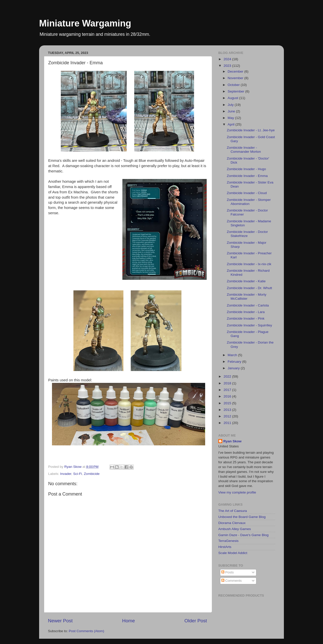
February (235, 362)
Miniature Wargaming (85, 23)
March (233, 355)
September (236, 91)
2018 (228, 383)
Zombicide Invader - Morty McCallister (247, 297)
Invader (66, 474)
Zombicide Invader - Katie (246, 281)
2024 (228, 59)
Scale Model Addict (233, 553)
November (236, 78)
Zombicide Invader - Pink (246, 318)
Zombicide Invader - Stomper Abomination (249, 202)
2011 (228, 423)
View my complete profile (237, 492)
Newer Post (60, 621)
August (233, 98)
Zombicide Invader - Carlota (248, 305)
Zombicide (92, 474)
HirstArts (225, 547)
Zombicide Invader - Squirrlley (249, 325)
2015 (228, 403)
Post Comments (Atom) (87, 631)
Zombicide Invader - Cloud (247, 193)
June (232, 111)
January (234, 368)
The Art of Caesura (233, 511)
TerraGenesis (228, 541)
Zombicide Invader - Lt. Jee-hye (251, 130)
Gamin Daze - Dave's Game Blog (243, 535)
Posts (228, 572)
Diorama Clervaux (232, 523)
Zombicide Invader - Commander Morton (244, 150)
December (236, 71)
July (231, 105)
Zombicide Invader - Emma (247, 176)
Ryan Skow (232, 441)
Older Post (196, 621)
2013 (228, 410)
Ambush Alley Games (235, 529)
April (232, 124)
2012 (228, 416)
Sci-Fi (78, 474)
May (231, 118)
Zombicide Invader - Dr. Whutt (249, 288)
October (234, 85)
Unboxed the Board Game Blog (242, 517)
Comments (232, 581)
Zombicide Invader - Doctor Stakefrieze (247, 234)
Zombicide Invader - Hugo (246, 169)
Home (128, 621)
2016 (228, 396)
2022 (228, 376)
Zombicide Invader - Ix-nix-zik (249, 264)
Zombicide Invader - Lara (246, 312)
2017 (228, 390)
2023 (228, 66)
